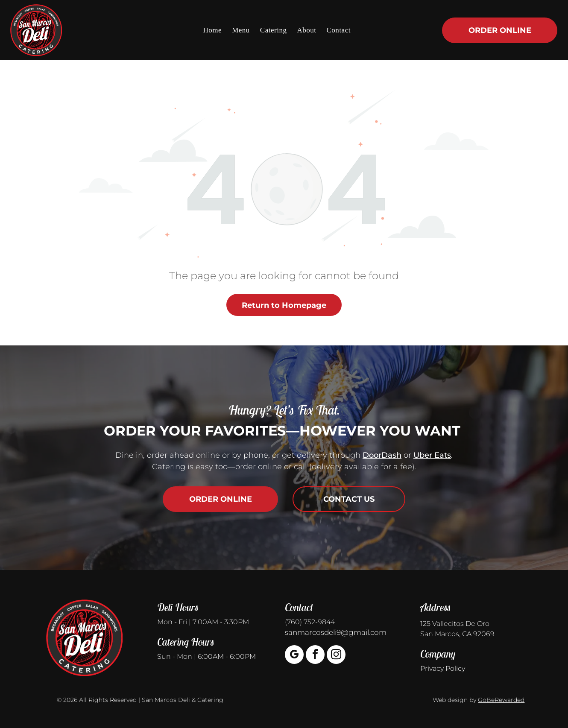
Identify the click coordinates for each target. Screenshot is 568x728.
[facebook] (315, 656)
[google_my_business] (294, 656)
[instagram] (336, 656)
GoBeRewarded (501, 700)
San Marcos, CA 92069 (457, 634)
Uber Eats (432, 455)
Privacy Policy (443, 668)
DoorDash (382, 455)
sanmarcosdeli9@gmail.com (336, 632)
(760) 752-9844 (310, 622)
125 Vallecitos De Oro (455, 624)
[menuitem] (213, 30)
